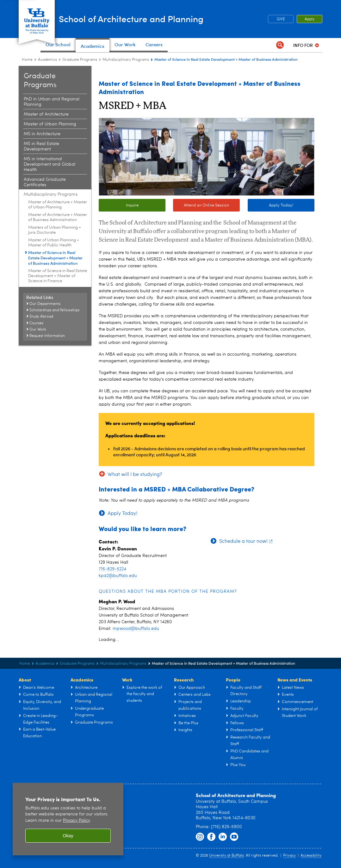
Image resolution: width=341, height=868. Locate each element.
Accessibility (311, 856)
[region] (68, 819)
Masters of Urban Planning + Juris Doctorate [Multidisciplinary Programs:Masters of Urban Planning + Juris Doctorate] (55, 230)
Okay (68, 836)
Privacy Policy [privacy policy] (76, 821)
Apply (310, 19)
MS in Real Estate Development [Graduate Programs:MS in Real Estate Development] (41, 146)
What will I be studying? (135, 475)
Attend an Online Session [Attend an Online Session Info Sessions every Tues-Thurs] (201, 206)
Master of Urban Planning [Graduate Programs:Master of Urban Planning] (50, 124)
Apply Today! (281, 205)
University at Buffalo (226, 856)
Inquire (132, 205)
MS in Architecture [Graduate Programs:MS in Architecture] (42, 134)
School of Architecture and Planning (159, 19)
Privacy (289, 856)
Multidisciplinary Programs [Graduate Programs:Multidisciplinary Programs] (126, 60)
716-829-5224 (112, 569)
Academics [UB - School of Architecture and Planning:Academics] (47, 60)
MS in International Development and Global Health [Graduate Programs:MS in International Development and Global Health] (50, 164)
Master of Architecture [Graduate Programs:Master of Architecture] (46, 114)
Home (27, 60)
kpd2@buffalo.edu (118, 576)
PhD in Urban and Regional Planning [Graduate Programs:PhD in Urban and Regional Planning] (52, 102)
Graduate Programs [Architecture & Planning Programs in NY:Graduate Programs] (80, 60)
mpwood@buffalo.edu (136, 629)
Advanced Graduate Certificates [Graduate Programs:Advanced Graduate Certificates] (45, 182)
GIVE (281, 19)
